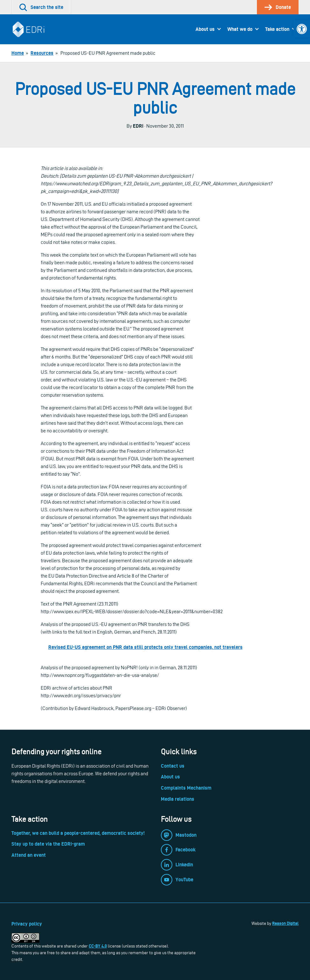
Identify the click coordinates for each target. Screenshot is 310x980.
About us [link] (205, 29)
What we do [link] (240, 29)
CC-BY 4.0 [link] (98, 946)
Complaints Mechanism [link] (186, 788)
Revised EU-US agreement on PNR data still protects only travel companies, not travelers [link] (145, 647)
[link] (302, 29)
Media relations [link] (178, 799)
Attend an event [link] (29, 855)
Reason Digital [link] (285, 923)
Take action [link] (277, 29)
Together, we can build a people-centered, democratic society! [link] (78, 833)
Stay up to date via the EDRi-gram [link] (48, 844)
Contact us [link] (173, 766)
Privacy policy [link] (27, 924)
